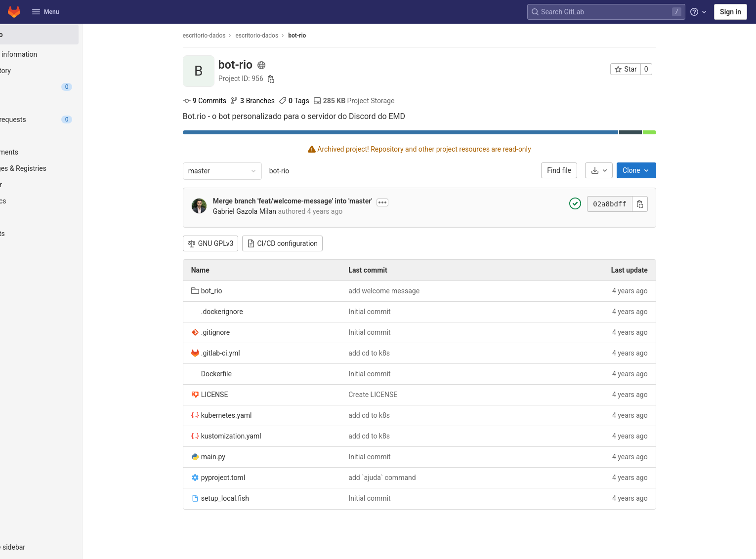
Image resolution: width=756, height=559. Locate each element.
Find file (581, 170)
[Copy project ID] (293, 79)
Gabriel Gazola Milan (266, 211)
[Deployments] (63, 152)
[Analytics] (63, 201)
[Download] (621, 170)
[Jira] (63, 103)
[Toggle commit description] (404, 202)
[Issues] (63, 87)
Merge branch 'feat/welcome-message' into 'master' (315, 201)
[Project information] (63, 54)
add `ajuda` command (404, 478)
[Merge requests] (63, 120)
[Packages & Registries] (63, 168)
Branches (274, 101)
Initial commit (392, 312)
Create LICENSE (395, 395)
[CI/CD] (63, 136)
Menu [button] (45, 12)
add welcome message (406, 291)
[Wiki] (63, 217)
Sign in (731, 12)
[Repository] (63, 71)
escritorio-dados (226, 36)
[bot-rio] (63, 35)
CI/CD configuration (305, 243)
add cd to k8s (391, 353)
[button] (63, 547)
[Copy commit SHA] (662, 204)
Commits (226, 101)
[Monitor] (63, 185)
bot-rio (301, 171)
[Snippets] (63, 234)
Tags (316, 101)
